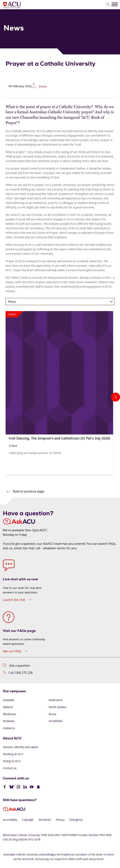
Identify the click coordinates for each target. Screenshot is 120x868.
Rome (52, 714)
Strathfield (55, 721)
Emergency (76, 820)
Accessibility (10, 820)
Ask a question (20, 666)
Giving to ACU (12, 761)
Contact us (10, 768)
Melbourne (56, 700)
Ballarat (8, 707)
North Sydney (57, 707)
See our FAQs (12, 651)
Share (42, 86)
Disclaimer (45, 820)
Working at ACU (13, 754)
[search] (108, 5)
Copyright (28, 820)
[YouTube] (32, 787)
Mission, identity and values (21, 747)
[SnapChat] (38, 787)
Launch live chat (14, 600)
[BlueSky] (12, 787)
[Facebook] (5, 787)
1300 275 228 (23, 673)
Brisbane (9, 721)
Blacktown (10, 714)
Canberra (9, 728)
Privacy (60, 820)
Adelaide (9, 700)
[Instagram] (18, 787)
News (12, 302)
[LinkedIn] (25, 787)
